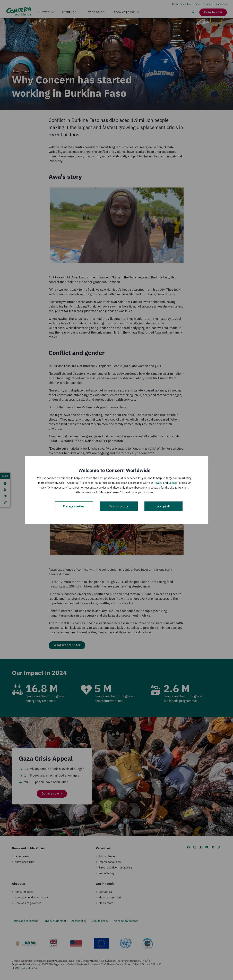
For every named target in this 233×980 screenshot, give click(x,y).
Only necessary (119, 506)
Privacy (158, 483)
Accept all (163, 506)
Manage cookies (74, 506)
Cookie (173, 483)
